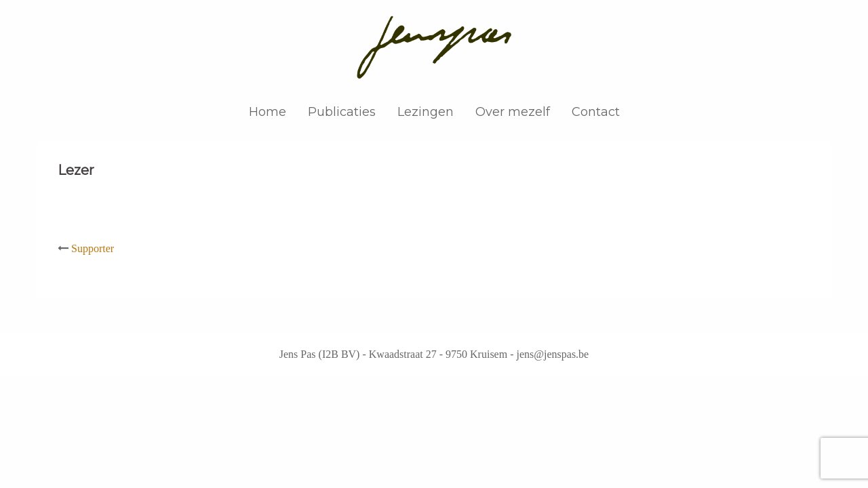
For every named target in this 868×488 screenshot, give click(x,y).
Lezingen (426, 112)
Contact (596, 112)
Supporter (93, 248)
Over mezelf (513, 112)
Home (268, 112)
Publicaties (342, 112)
